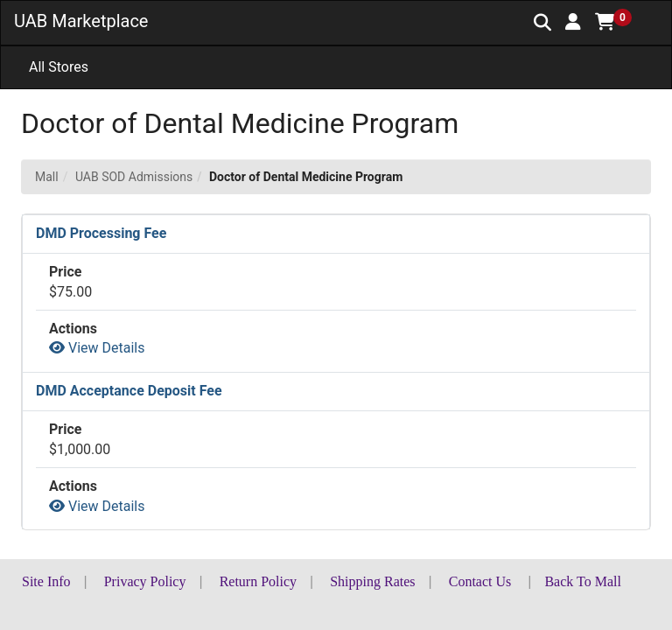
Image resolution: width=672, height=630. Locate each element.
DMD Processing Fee (101, 233)
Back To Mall (582, 581)
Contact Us (480, 581)
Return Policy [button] (258, 581)
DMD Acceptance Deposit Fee (129, 391)
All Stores (59, 67)
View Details (97, 348)
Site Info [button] (46, 581)
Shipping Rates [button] (372, 581)
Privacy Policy (145, 581)
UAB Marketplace (81, 21)
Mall (47, 177)
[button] (573, 22)
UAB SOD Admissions (134, 177)
